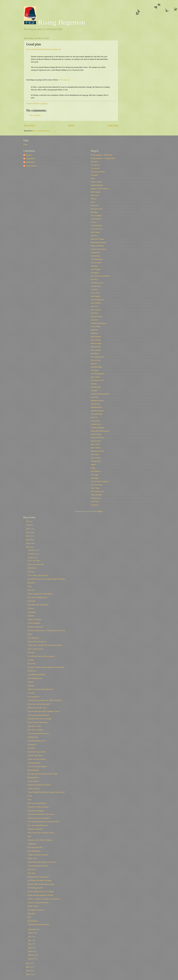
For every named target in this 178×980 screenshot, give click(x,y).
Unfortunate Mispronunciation (38, 866)
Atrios (93, 178)
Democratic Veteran (98, 239)
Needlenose (95, 353)
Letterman (31, 693)
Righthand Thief (96, 407)
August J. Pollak (96, 182)
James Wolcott (96, 303)
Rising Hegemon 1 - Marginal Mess (103, 158)
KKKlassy (31, 686)
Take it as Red (96, 458)
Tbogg (93, 468)
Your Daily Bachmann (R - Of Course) (41, 814)
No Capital (94, 370)
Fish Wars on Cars (97, 283)
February (31, 955)
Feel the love (32, 671)
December (32, 550)
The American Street (98, 172)
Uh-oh (30, 796)
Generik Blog (95, 286)
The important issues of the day (38, 733)
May (30, 944)
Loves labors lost (33, 697)
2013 (28, 529)
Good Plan (31, 748)
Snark (30, 586)
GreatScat (94, 289)
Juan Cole (94, 320)
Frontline (31, 660)
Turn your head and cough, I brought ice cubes (44, 711)
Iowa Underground (97, 300)
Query (30, 634)
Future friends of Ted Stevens (38, 722)
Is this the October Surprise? (37, 766)
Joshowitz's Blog (97, 316)
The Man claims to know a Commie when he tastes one (47, 630)
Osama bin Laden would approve (39, 818)
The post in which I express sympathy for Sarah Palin (46, 667)
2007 (28, 963)
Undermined (32, 844)
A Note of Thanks (34, 789)
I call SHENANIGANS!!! (36, 675)
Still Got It (31, 590)
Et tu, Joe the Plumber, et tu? (37, 597)
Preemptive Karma (97, 401)
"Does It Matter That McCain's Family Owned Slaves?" (47, 792)
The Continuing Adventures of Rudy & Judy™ (44, 822)
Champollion (30, 159)
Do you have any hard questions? (39, 704)
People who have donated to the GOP (40, 895)
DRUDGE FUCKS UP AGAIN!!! (39, 785)
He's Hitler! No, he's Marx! (37, 752)
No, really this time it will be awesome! (41, 656)
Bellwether (31, 583)
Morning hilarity (33, 778)
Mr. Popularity (33, 921)
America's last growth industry (38, 903)
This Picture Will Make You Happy (40, 880)
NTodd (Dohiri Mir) (98, 374)
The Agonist (95, 165)
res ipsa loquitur (31, 166)
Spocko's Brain (96, 434)
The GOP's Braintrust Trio (37, 741)
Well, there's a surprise (35, 730)
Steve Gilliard (96, 448)
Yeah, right (31, 873)
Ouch (29, 800)
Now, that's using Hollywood (38, 825)
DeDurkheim (30, 162)
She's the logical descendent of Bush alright (43, 774)
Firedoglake (95, 273)
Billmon (94, 199)
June (30, 940)
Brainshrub (95, 205)
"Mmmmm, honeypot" (35, 829)
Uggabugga (95, 478)
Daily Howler (95, 232)
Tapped (93, 465)
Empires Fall (95, 253)
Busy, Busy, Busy (97, 209)
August (31, 933)
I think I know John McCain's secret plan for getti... (45, 645)
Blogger (100, 511)
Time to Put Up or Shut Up (37, 642)
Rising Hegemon (55, 22)
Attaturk (28, 155)
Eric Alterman (96, 256)
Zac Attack (94, 505)
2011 (28, 536)
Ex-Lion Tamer (96, 263)
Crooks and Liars (97, 229)
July (30, 937)
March (30, 951)
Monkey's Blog (96, 343)
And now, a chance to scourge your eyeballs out (44, 899)
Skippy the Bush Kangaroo (100, 431)
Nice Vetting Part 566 (35, 847)
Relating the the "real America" (38, 877)
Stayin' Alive (95, 444)
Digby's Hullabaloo (97, 246)
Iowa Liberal (95, 293)
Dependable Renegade (98, 242)
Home (71, 125)
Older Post (113, 125)
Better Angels (95, 192)
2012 (28, 532)
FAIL (29, 917)
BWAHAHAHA (33, 770)
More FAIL (31, 914)
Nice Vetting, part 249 (35, 888)
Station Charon (96, 441)
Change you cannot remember (38, 855)
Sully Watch (95, 454)
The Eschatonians (97, 259)
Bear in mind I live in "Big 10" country (41, 833)
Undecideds (32, 612)
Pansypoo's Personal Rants (100, 394)
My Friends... (32, 664)
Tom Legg (94, 475)
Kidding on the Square (98, 323)
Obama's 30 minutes (35, 619)
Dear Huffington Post (35, 678)
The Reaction (95, 404)
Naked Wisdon (96, 350)
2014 (28, 525)
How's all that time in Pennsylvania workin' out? (44, 49)
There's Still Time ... (35, 561)
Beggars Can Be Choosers (100, 189)
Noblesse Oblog (96, 367)
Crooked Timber (96, 226)
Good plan (31, 652)
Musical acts (32, 869)
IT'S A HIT (31, 601)
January (31, 959)
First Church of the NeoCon (100, 276)
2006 (28, 967)
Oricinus (94, 384)
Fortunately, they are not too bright (39, 719)
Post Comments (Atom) (41, 131)
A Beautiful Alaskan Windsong (38, 925)
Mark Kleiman (96, 337)
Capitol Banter (96, 219)
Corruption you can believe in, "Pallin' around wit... (45, 700)
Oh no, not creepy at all (36, 564)
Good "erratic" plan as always (38, 575)
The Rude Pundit (97, 414)
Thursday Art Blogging (36, 811)
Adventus (94, 162)
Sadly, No (94, 417)
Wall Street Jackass (97, 491)
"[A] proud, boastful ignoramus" (39, 715)
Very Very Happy (97, 485)
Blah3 (93, 202)
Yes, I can (31, 572)
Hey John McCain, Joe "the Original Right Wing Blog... (47, 579)
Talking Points (96, 461)
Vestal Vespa (95, 488)
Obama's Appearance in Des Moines (40, 594)
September (32, 929)
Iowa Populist (95, 296)
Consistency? (32, 744)
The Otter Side (96, 387)
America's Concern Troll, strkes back (40, 689)
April (30, 948)
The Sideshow (96, 471)
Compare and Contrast (35, 755)
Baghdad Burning (97, 185)
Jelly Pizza (94, 306)
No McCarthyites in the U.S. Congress (41, 891)
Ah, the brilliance (34, 781)
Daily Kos (94, 236)
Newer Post (29, 125)
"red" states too (64, 80)
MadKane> (95, 330)
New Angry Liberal (97, 357)
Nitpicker (94, 364)
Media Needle (96, 340)
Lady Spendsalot (33, 638)
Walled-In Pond (96, 495)
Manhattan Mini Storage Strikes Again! (41, 884)
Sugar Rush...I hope (34, 726)
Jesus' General (96, 310)
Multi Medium (96, 347)
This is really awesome (35, 649)
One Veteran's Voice (98, 380)
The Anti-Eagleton (34, 623)
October (31, 558)
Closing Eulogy (33, 737)
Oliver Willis (95, 377)
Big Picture (95, 195)
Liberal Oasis (95, 326)
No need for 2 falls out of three (38, 807)
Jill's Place (94, 313)
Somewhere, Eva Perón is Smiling (39, 840)
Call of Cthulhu (96, 216)
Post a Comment (35, 115)
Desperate (31, 616)
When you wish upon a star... (38, 708)
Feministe (94, 266)
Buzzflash (94, 212)
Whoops (30, 682)
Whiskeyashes (96, 498)
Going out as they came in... (37, 759)
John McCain (32, 568)
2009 (28, 543)
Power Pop (94, 397)
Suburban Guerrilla (97, 451)
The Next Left (96, 360)
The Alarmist (95, 168)
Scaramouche (95, 421)
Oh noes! (31, 608)
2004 (28, 974)
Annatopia (94, 175)
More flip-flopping (34, 851)
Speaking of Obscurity (35, 627)
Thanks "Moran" (33, 906)
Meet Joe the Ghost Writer (37, 803)
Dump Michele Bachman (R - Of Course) (42, 862)
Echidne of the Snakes (98, 249)
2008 (28, 547)
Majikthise (94, 333)
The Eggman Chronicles (36, 910)
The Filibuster (96, 269)
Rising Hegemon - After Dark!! (102, 155)
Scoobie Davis (96, 424)
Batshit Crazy (32, 858)
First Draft (94, 279)
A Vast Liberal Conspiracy (100, 481)
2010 (28, 540)
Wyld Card (94, 502)
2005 (28, 971)
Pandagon (94, 390)
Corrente (94, 222)
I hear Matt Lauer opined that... (38, 605)
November (32, 554)
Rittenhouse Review (98, 411)
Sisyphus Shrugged (97, 428)
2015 (28, 521)
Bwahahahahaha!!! (34, 763)
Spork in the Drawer (98, 438)
